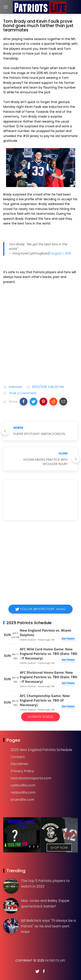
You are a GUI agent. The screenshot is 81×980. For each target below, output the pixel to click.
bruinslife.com (22, 800)
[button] (24, 402)
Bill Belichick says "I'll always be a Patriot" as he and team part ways (48, 926)
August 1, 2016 (61, 253)
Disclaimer (20, 764)
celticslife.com (23, 785)
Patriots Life (55, 961)
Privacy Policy (22, 771)
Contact (18, 757)
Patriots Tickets (40, 717)
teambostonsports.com (31, 778)
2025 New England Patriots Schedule (41, 750)
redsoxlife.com (23, 792)
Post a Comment (22, 393)
